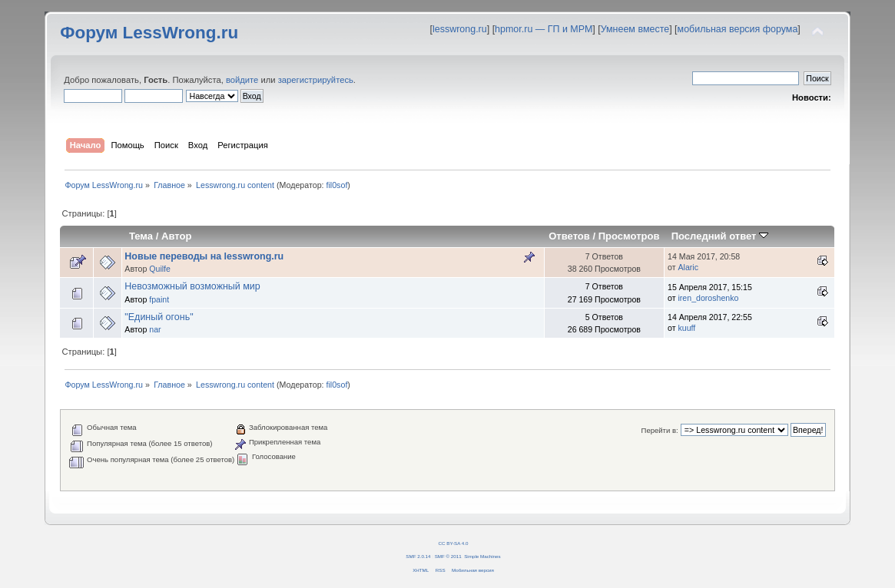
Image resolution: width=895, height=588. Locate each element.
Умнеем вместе (635, 29)
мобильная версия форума (738, 29)
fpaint (159, 299)
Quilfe (160, 269)
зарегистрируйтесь (316, 80)
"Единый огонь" (159, 317)
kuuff (686, 328)
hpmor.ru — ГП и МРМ (544, 29)
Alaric (688, 267)
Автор (176, 236)
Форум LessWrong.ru (149, 33)
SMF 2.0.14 (418, 556)
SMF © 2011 (448, 556)
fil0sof (337, 185)
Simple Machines (482, 556)
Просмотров (629, 236)
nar (155, 329)
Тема (141, 236)
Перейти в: (660, 430)
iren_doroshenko (708, 298)
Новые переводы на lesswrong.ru (204, 256)
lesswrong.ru (460, 29)
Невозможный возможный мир (192, 286)
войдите (242, 80)
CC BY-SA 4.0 (454, 543)
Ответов (569, 236)
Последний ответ (720, 236)
